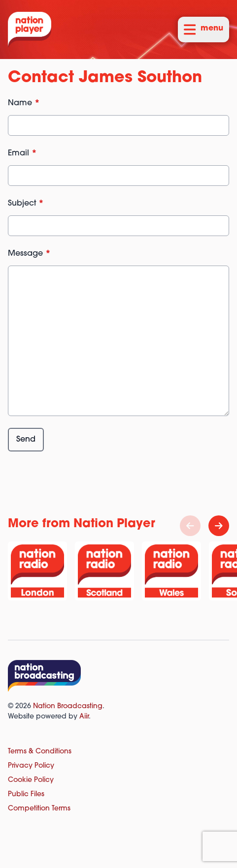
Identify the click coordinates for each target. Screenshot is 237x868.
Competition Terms (39, 809)
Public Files (26, 794)
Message (29, 254)
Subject (26, 204)
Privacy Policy (31, 766)
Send (26, 440)
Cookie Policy (31, 780)
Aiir (84, 717)
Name (24, 103)
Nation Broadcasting (68, 706)
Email (22, 153)
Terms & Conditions (40, 752)
